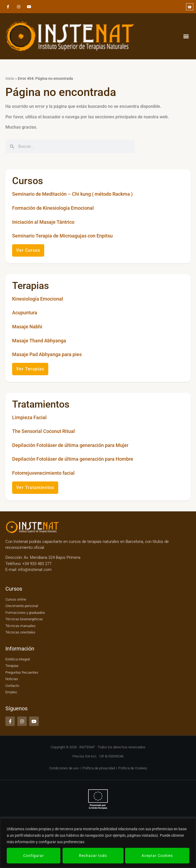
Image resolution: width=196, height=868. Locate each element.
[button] (186, 36)
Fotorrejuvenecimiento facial (43, 473)
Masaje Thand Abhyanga (39, 341)
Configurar (34, 856)
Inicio (10, 78)
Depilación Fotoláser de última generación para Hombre (73, 459)
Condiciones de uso (64, 768)
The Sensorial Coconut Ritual (44, 431)
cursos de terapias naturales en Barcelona (106, 542)
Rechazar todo (93, 856)
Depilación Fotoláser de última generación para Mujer (70, 445)
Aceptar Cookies (157, 856)
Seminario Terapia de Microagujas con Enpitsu (62, 236)
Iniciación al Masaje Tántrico (43, 222)
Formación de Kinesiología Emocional (53, 208)
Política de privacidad (99, 768)
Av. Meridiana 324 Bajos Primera (52, 557)
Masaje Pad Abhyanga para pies (47, 354)
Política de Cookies (133, 768)
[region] (98, 843)
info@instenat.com (35, 570)
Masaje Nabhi (27, 327)
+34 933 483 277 (36, 564)
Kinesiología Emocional (38, 299)
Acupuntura (25, 313)
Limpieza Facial (29, 417)
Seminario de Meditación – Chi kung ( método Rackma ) (72, 194)
